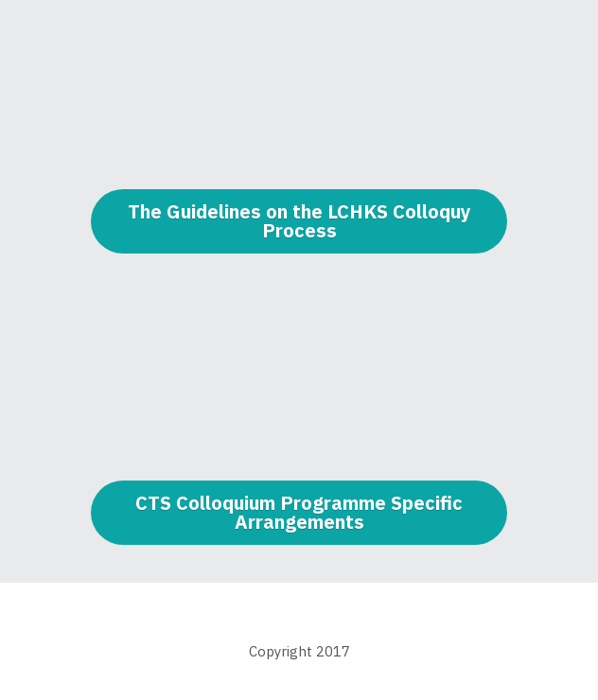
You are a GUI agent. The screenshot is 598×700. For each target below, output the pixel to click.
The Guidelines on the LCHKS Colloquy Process (299, 221)
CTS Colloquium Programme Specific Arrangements (299, 512)
